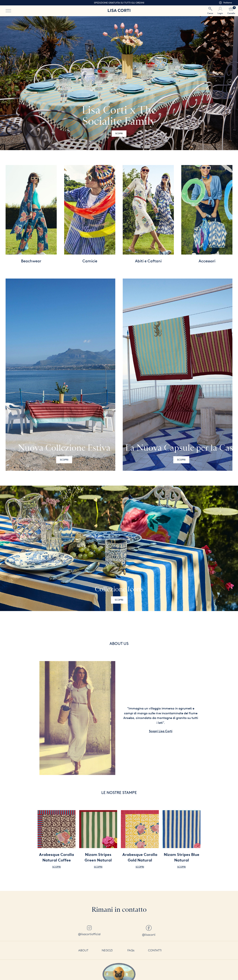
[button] (230, 83)
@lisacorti (149, 931)
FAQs (131, 950)
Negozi (107, 950)
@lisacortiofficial (89, 931)
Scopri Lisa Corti (161, 731)
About (83, 950)
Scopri (119, 134)
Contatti (155, 950)
